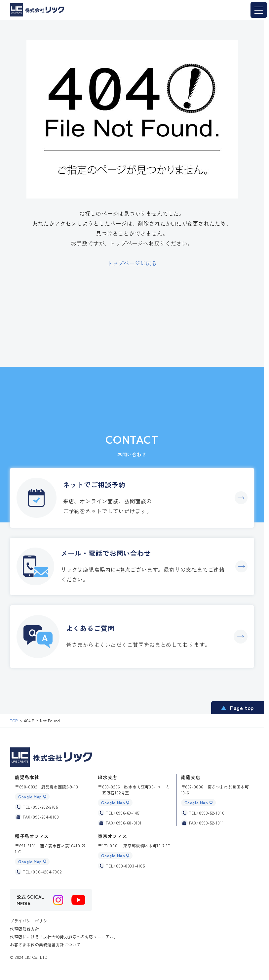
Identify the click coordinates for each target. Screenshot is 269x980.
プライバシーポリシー (31, 921)
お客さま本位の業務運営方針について (45, 944)
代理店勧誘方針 (24, 929)
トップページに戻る (132, 263)
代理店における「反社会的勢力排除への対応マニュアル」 (64, 936)
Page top (242, 708)
